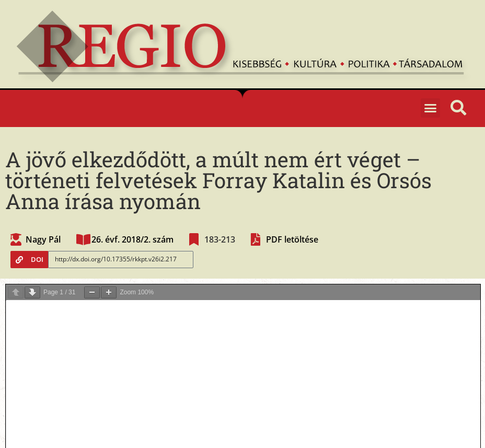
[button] (431, 108)
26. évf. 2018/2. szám (132, 239)
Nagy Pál (43, 239)
